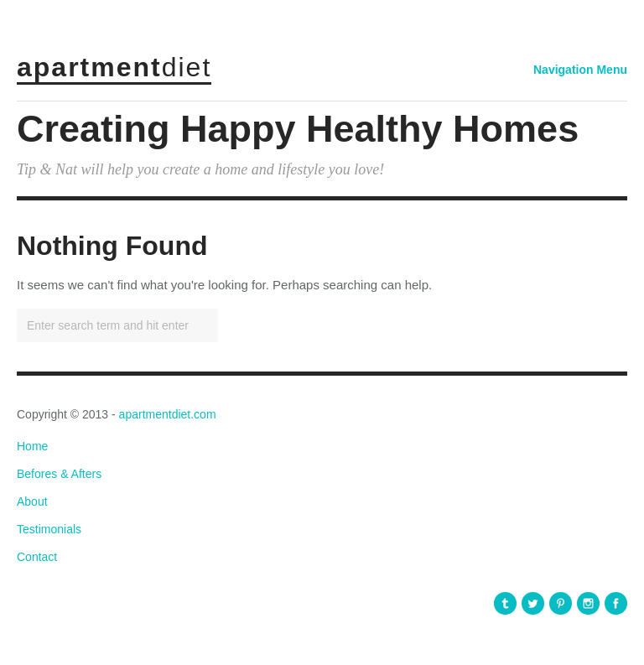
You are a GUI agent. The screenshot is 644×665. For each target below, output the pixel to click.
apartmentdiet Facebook (616, 603)
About (32, 501)
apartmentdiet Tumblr (505, 603)
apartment (114, 67)
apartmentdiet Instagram (588, 603)
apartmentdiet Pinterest (561, 603)
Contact (37, 557)
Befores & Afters (59, 474)
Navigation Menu (580, 70)
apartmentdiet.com (168, 414)
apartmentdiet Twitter (533, 603)
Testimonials (49, 529)
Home (32, 446)
